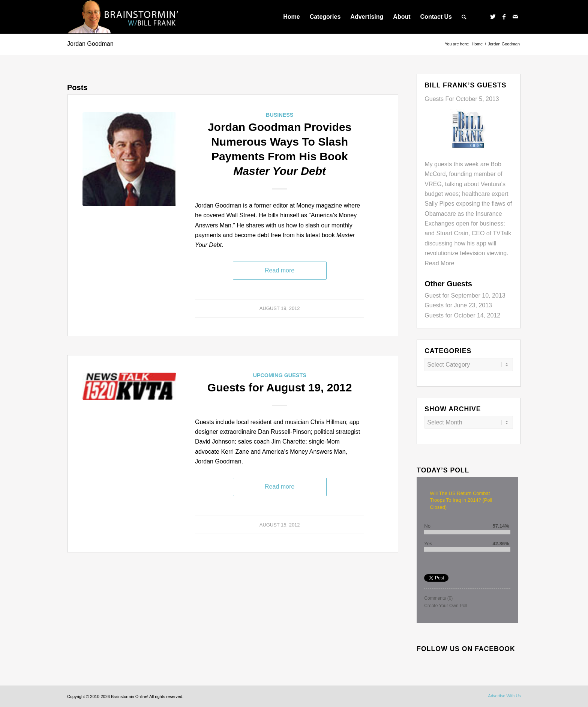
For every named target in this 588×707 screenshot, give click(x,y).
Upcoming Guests (279, 375)
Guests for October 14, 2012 (462, 315)
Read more (280, 270)
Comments (438, 598)
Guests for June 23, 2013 (458, 305)
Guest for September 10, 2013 (465, 296)
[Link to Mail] (515, 17)
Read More (439, 263)
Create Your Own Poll (446, 606)
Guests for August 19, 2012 (280, 387)
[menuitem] (291, 17)
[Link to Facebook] (504, 17)
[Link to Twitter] (493, 17)
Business (280, 115)
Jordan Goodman (90, 44)
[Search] (464, 17)
